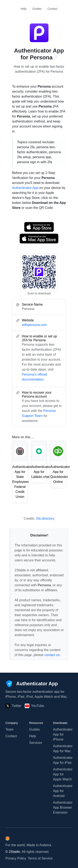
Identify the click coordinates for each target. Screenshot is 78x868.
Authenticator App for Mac (63, 749)
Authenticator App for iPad (63, 760)
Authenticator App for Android (63, 791)
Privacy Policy (16, 858)
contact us (52, 655)
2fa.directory (45, 518)
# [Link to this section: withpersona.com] (56, 57)
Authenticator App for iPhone (63, 734)
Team (9, 729)
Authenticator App (25, 188)
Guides (37, 9)
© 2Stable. (13, 852)
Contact (52, 9)
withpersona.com (34, 325)
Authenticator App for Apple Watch (63, 774)
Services (35, 743)
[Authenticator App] (32, 684)
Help (24, 9)
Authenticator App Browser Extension (63, 807)
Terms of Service (40, 858)
